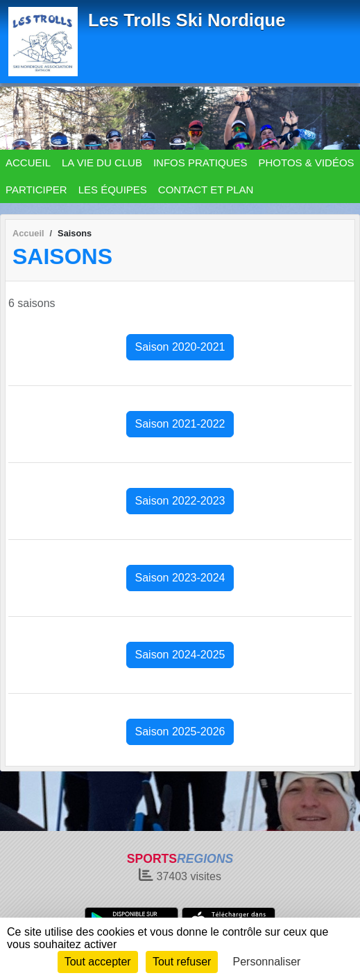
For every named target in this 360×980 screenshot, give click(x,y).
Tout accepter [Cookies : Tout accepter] (98, 962)
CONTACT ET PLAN (206, 190)
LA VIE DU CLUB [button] (102, 163)
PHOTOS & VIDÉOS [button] (307, 163)
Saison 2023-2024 (180, 578)
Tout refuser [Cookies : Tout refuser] (182, 962)
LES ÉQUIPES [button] (113, 190)
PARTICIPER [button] (36, 190)
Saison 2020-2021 (180, 347)
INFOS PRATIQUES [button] (200, 163)
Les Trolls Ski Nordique (187, 20)
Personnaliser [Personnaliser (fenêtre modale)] (267, 962)
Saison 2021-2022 (180, 424)
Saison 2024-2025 (180, 655)
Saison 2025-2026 (180, 732)
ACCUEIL (28, 163)
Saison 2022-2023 (180, 501)
